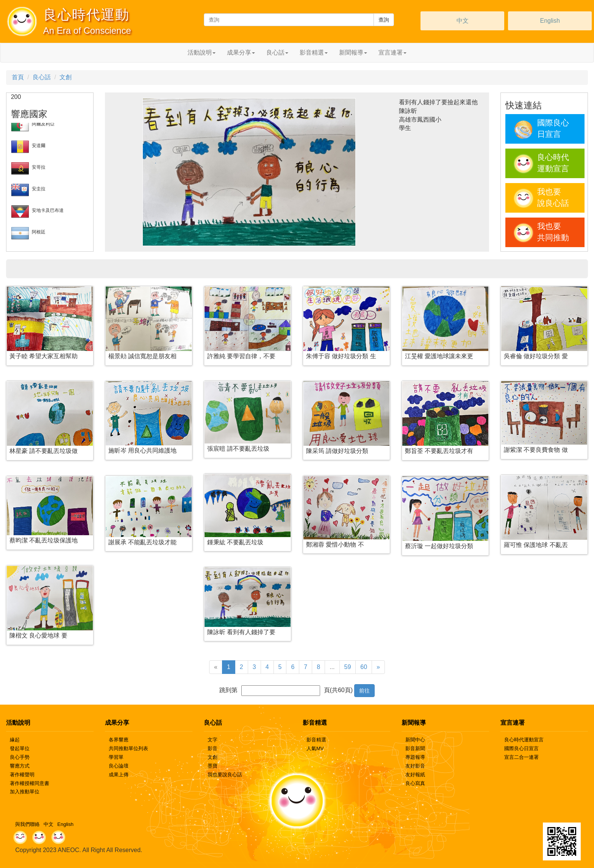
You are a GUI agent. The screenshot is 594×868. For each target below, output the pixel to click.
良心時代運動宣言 (524, 740)
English (550, 21)
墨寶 (213, 766)
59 (348, 667)
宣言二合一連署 (521, 757)
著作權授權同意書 (30, 783)
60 (364, 667)
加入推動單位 (25, 792)
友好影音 (415, 766)
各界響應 (119, 740)
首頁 (18, 77)
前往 (364, 691)
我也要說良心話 (225, 775)
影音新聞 (415, 748)
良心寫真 (415, 783)
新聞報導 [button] (353, 52)
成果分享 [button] (241, 52)
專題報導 (415, 757)
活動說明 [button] (202, 52)
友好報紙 (415, 775)
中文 (463, 21)
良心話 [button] (277, 52)
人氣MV (315, 748)
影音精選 (316, 740)
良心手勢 (20, 757)
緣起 (15, 740)
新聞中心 (415, 740)
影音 (213, 748)
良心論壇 (119, 766)
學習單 (116, 757)
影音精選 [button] (314, 52)
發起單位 (20, 748)
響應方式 (20, 766)
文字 (213, 740)
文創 (66, 77)
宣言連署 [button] (392, 52)
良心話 (42, 77)
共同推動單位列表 (128, 748)
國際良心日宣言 (521, 748)
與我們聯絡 (27, 824)
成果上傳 (119, 775)
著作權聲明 (22, 775)
